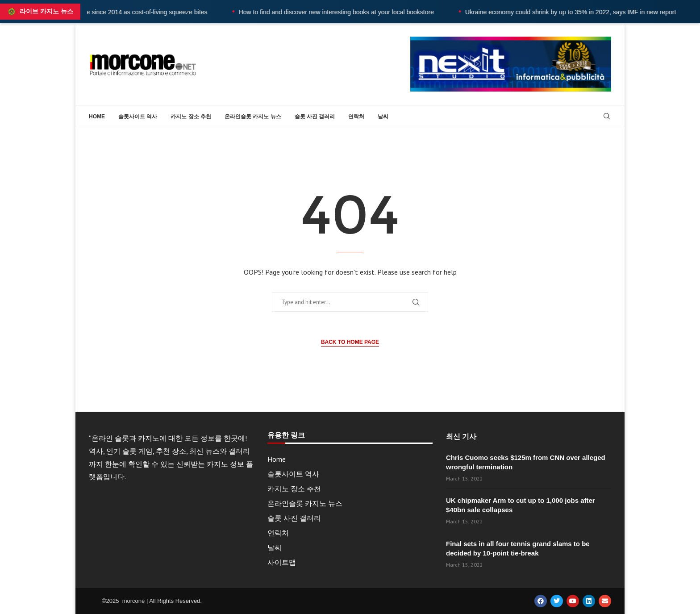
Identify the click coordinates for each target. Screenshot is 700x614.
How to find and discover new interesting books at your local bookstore (357, 12)
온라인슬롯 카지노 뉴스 (253, 117)
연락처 (356, 117)
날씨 (383, 117)
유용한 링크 (286, 435)
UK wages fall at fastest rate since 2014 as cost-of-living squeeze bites (131, 12)
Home (97, 117)
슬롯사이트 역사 (138, 117)
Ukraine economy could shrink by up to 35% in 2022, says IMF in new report (592, 12)
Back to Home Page (350, 342)
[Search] (607, 117)
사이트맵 (282, 562)
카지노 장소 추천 (191, 117)
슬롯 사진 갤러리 (315, 117)
